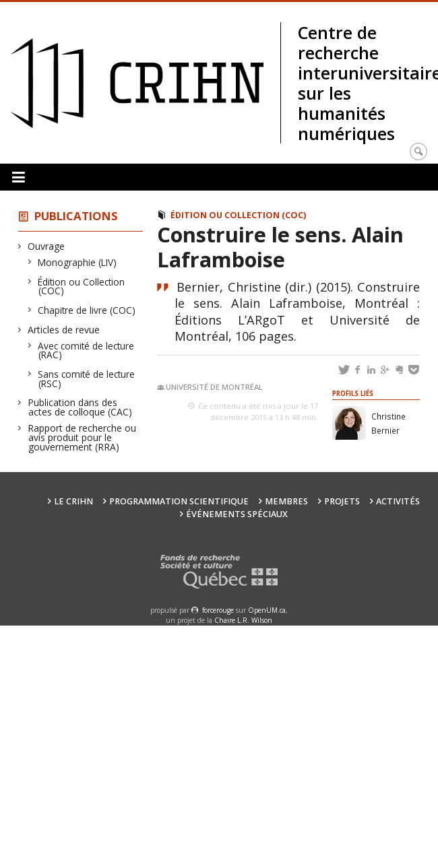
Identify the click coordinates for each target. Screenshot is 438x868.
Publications (76, 216)
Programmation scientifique (179, 501)
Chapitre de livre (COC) (87, 310)
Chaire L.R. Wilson (243, 620)
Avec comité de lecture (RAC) (86, 350)
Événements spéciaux (237, 514)
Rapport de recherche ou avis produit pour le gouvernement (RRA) (82, 437)
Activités (398, 501)
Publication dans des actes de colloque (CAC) (80, 407)
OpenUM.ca (267, 610)
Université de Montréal (214, 387)
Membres (286, 501)
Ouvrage (46, 246)
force (218, 610)
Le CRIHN (73, 501)
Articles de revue (64, 330)
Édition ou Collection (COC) (82, 287)
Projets (342, 501)
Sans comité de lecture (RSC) (87, 379)
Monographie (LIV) (77, 262)
